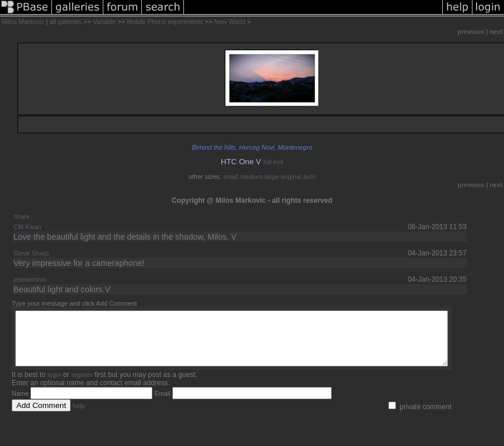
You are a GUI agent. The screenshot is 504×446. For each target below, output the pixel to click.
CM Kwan (27, 227)
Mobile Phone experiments (165, 22)
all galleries (66, 22)
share (22, 216)
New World (230, 22)
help (79, 416)
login (54, 385)
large (272, 177)
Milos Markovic (23, 22)
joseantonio (30, 279)
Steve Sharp (31, 253)
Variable (105, 22)
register (82, 385)
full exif (273, 162)
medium (251, 177)
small (231, 177)
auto (309, 177)
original (291, 177)
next (496, 32)
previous (471, 32)
